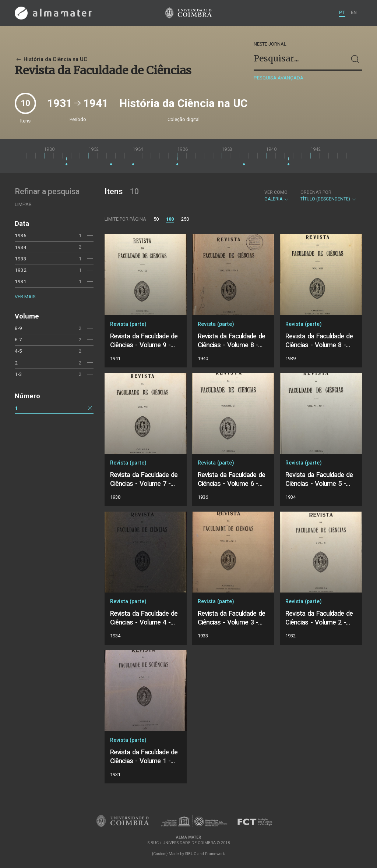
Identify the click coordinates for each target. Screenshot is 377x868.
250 (185, 219)
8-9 (18, 328)
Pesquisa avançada (279, 78)
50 (156, 219)
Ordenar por (316, 192)
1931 (21, 281)
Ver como (276, 192)
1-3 (18, 374)
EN (354, 12)
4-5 (18, 351)
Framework (215, 854)
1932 (21, 270)
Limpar (23, 204)
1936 (21, 235)
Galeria (277, 196)
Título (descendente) (329, 196)
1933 (21, 259)
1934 (21, 247)
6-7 (18, 339)
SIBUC (191, 854)
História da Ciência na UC (51, 59)
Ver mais (25, 297)
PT (342, 12)
